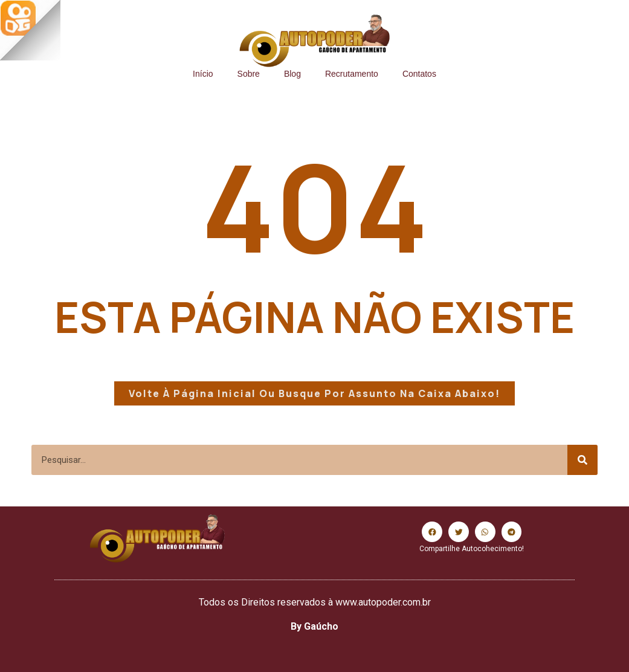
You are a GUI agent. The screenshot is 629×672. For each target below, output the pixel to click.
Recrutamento (352, 74)
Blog (292, 74)
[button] (432, 532)
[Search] (582, 460)
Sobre (249, 74)
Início (203, 74)
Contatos (419, 74)
